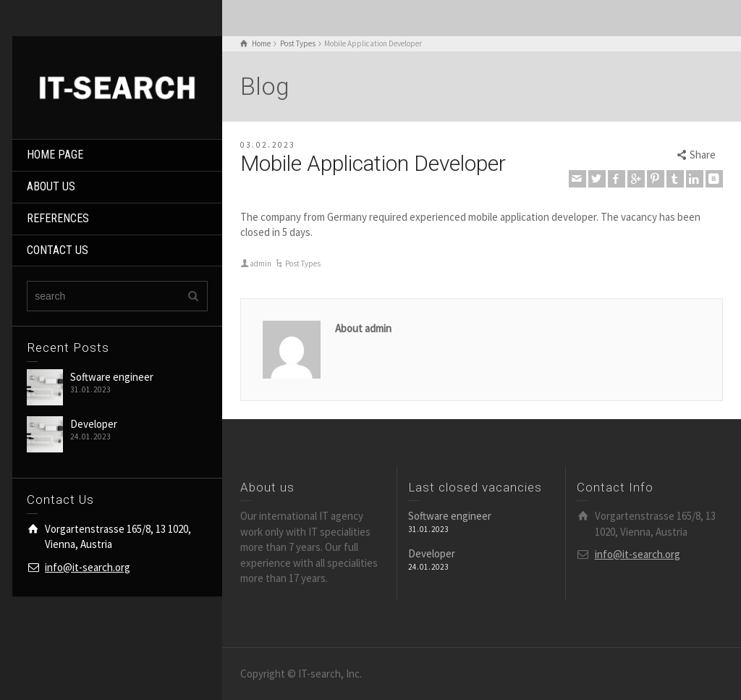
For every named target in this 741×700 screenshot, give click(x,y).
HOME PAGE (55, 155)
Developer (94, 424)
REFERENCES (58, 218)
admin (261, 263)
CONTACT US (58, 250)
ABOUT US (51, 186)
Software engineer (112, 377)
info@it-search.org (88, 567)
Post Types (303, 263)
